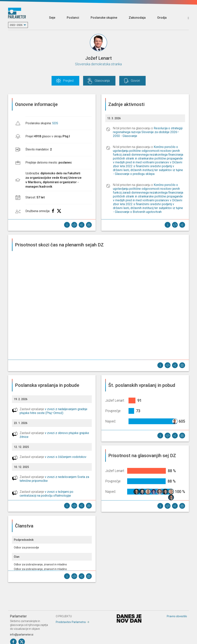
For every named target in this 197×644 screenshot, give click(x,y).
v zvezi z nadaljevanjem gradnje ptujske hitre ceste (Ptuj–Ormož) (53, 411)
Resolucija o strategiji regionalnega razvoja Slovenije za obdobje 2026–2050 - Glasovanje (148, 132)
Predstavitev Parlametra (71, 622)
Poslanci (73, 18)
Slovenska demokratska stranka (98, 64)
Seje (52, 18)
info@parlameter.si (22, 635)
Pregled (68, 81)
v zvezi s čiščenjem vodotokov (66, 457)
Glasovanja (102, 81)
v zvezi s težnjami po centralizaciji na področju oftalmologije (46, 494)
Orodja (162, 18)
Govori (135, 81)
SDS (55, 123)
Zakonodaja (137, 18)
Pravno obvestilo (177, 616)
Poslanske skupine (104, 18)
